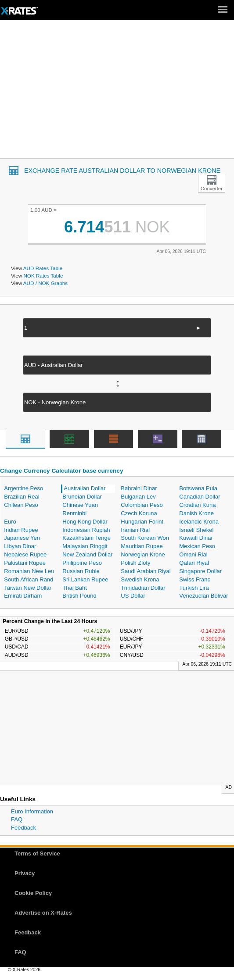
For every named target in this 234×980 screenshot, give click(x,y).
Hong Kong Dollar (85, 522)
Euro (10, 522)
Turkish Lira (194, 588)
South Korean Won (145, 538)
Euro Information (32, 811)
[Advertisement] (117, 93)
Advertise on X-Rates (43, 913)
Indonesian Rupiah (86, 530)
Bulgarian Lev (138, 497)
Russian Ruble (81, 571)
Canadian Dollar (200, 497)
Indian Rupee (21, 530)
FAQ (17, 819)
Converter (212, 189)
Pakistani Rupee (25, 563)
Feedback (23, 828)
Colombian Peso (142, 505)
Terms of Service (37, 853)
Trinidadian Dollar (143, 588)
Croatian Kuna (197, 505)
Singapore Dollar (200, 571)
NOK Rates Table (43, 276)
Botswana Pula (198, 488)
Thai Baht (75, 588)
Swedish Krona (140, 579)
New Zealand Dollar (87, 554)
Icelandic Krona (199, 522)
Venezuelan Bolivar (203, 596)
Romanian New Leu (29, 571)
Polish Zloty (135, 563)
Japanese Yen (22, 538)
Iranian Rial (135, 530)
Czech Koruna (139, 513)
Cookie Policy (33, 893)
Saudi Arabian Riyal (146, 571)
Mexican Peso (197, 546)
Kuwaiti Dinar (196, 538)
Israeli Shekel (196, 530)
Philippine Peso (82, 563)
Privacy (25, 873)
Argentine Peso (23, 488)
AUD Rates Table (43, 268)
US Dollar (133, 596)
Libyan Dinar (20, 546)
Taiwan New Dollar (28, 588)
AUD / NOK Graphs (45, 283)
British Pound (79, 596)
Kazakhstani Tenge (86, 538)
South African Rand (29, 579)
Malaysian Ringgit (85, 546)
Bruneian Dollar (82, 497)
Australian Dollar (85, 488)
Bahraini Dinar (139, 488)
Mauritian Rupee (142, 546)
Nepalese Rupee (25, 554)
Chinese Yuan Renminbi (80, 509)
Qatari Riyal (194, 563)
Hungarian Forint (142, 522)
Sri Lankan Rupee (85, 579)
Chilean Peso (21, 505)
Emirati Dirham (23, 596)
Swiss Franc (195, 579)
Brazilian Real (22, 497)
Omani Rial (193, 554)
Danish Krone (196, 513)
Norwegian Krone (143, 554)
